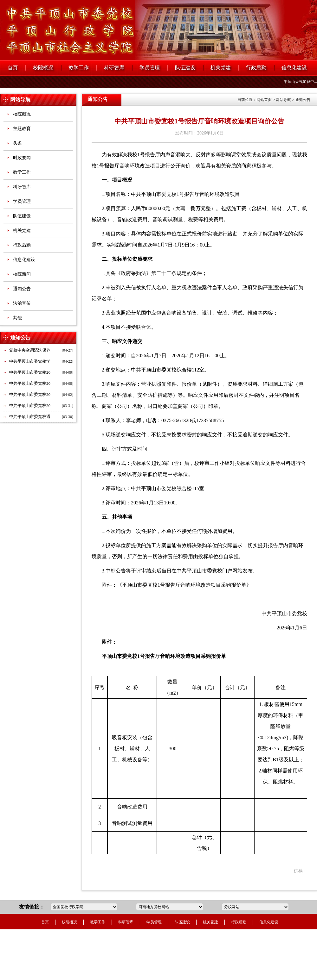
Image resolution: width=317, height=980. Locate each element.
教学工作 (79, 68)
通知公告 (22, 289)
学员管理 (150, 68)
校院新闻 (22, 274)
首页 (13, 68)
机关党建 (221, 68)
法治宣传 (22, 303)
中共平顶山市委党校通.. (31, 417)
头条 (17, 143)
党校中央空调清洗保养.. (31, 350)
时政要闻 (22, 158)
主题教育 (22, 129)
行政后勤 (256, 68)
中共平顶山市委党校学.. (31, 361)
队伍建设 (185, 68)
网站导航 (20, 100)
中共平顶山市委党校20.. (31, 372)
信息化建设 (294, 68)
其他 (17, 318)
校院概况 (43, 68)
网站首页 (264, 100)
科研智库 (114, 68)
